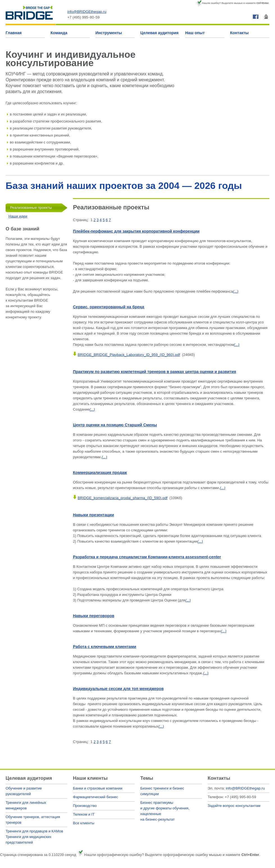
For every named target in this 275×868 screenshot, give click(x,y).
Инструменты (109, 33)
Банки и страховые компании (98, 788)
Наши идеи (18, 216)
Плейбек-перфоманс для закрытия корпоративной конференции (136, 231)
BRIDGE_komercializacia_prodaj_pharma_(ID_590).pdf (123, 498)
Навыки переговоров (94, 616)
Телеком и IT (84, 814)
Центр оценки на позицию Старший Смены (115, 425)
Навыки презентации (93, 515)
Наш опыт (195, 33)
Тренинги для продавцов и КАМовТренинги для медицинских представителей (34, 837)
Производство (85, 806)
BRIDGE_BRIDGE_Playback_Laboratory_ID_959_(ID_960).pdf (129, 355)
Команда (59, 33)
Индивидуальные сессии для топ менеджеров (118, 689)
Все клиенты (84, 823)
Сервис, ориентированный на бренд (109, 307)
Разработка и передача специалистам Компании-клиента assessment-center (147, 557)
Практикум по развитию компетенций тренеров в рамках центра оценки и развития (154, 372)
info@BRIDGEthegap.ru (87, 12)
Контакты (239, 33)
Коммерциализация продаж (100, 473)
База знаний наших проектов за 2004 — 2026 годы (124, 186)
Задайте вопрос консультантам (234, 806)
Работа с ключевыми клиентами (105, 647)
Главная (14, 33)
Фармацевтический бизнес (96, 797)
